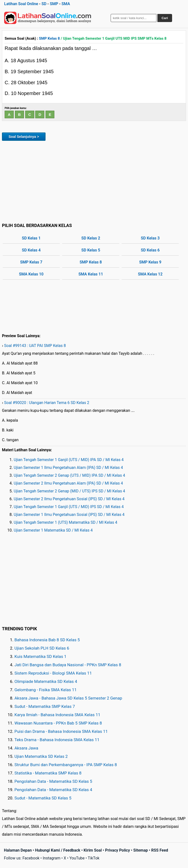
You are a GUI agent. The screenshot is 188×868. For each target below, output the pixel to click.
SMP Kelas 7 (31, 262)
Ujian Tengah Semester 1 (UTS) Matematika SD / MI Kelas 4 (65, 522)
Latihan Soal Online (21, 4)
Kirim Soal (93, 850)
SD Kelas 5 (91, 250)
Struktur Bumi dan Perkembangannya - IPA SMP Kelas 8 (66, 765)
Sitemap (141, 850)
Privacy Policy (117, 850)
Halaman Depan (18, 850)
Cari (165, 18)
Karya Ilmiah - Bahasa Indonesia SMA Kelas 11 (57, 715)
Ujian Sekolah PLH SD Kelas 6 (42, 648)
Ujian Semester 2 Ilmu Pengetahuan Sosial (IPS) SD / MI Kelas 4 (69, 499)
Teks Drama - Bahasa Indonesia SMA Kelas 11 (57, 740)
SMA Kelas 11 (91, 274)
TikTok (94, 858)
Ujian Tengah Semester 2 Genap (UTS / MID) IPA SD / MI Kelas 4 (69, 475)
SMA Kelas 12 (150, 274)
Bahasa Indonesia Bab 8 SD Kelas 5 (47, 640)
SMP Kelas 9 (150, 262)
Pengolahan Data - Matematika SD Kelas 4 (53, 790)
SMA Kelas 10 (31, 274)
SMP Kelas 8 (49, 38)
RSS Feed (160, 850)
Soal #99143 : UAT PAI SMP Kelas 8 (35, 346)
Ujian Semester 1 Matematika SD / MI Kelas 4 (53, 530)
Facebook (31, 858)
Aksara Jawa (26, 748)
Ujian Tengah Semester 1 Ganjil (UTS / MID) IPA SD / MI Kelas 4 (69, 460)
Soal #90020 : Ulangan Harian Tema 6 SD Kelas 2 (47, 403)
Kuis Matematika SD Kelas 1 (40, 656)
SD (44, 4)
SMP (54, 4)
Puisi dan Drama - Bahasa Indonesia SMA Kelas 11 (61, 731)
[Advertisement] (94, 181)
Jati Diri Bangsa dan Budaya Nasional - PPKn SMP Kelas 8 (68, 665)
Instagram (51, 858)
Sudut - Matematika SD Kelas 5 (43, 798)
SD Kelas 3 (150, 238)
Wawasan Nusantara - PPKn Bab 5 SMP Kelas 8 (58, 723)
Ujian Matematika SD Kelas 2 (41, 756)
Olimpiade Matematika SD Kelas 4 (46, 681)
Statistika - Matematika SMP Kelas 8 (48, 773)
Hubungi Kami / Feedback (58, 850)
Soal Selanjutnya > (24, 137)
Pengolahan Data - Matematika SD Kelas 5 (53, 781)
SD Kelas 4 (31, 250)
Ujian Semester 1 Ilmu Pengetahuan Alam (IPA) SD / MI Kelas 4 (68, 468)
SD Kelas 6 (150, 250)
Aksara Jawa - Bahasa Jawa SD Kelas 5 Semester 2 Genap (68, 698)
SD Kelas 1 (31, 238)
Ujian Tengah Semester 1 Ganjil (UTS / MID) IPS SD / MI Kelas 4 (69, 507)
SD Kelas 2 (91, 238)
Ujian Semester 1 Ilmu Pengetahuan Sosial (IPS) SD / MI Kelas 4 (69, 515)
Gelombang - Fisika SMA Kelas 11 (46, 690)
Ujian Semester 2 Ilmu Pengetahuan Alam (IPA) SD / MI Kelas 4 (68, 483)
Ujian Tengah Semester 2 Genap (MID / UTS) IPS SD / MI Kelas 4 (69, 491)
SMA (66, 4)
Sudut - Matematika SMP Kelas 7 (45, 706)
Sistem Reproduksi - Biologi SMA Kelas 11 (53, 673)
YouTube (77, 858)
